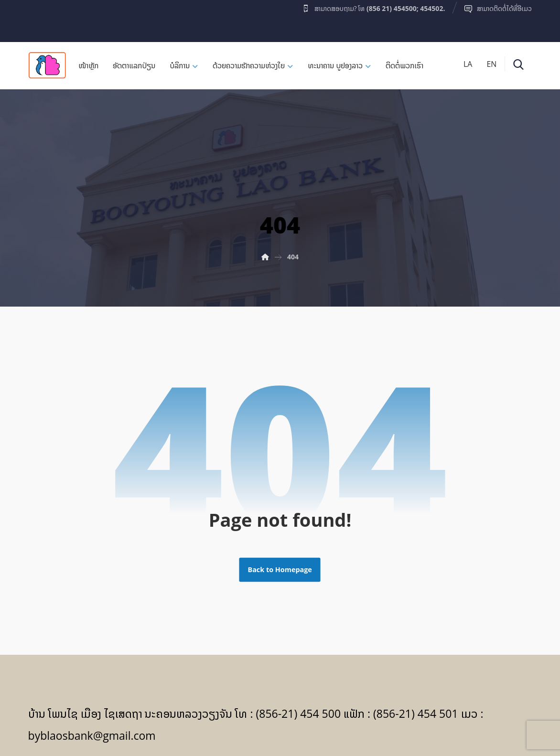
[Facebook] (47, 19)
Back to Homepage (280, 570)
